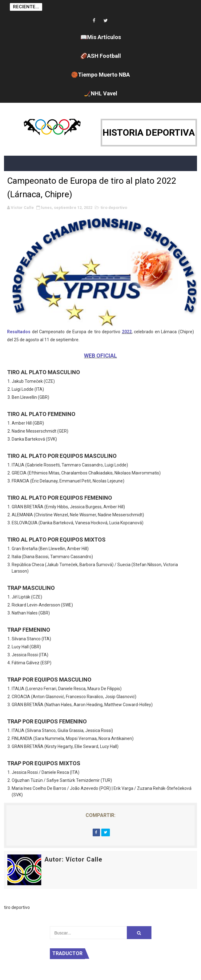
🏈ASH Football (101, 56)
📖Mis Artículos (101, 37)
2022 (127, 332)
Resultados (19, 332)
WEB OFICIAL (100, 356)
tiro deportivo (114, 208)
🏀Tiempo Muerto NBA (100, 75)
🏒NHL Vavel (101, 93)
